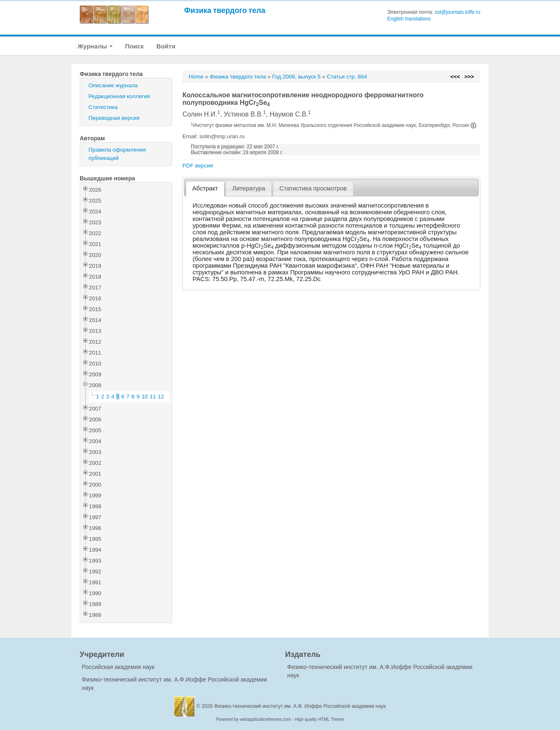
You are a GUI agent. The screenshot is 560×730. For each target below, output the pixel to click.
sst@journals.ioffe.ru (458, 12)
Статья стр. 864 (347, 77)
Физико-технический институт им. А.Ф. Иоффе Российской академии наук (300, 706)
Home (196, 77)
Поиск (135, 46)
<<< (455, 77)
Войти (166, 46)
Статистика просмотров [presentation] (313, 188)
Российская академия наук (118, 667)
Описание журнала (113, 85)
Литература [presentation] (249, 188)
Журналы (95, 46)
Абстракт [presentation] (205, 188)
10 (145, 397)
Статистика (103, 107)
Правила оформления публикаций (117, 154)
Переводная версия (114, 118)
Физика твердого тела (225, 10)
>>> (469, 77)
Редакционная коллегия (119, 96)
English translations (409, 19)
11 (153, 397)
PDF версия (198, 166)
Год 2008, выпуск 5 (296, 77)
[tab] (205, 189)
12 (161, 397)
